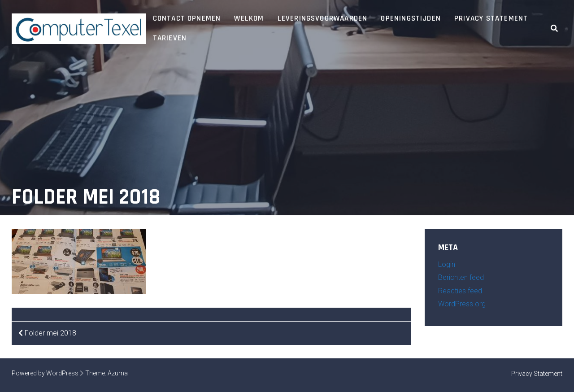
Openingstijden (411, 18)
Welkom (249, 18)
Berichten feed (461, 277)
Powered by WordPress (45, 373)
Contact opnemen (187, 18)
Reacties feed (460, 291)
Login (447, 264)
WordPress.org (462, 304)
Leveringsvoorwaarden (323, 18)
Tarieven (170, 38)
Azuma (118, 373)
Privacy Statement (491, 18)
